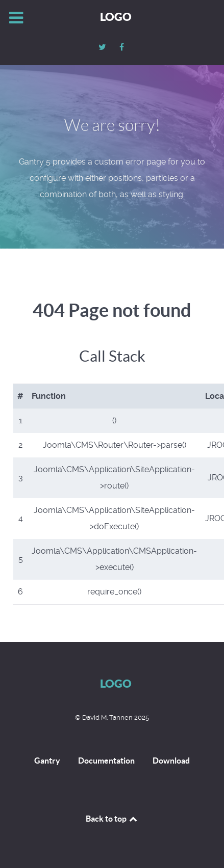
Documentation (106, 761)
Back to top (112, 819)
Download (171, 761)
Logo (116, 17)
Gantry (47, 761)
